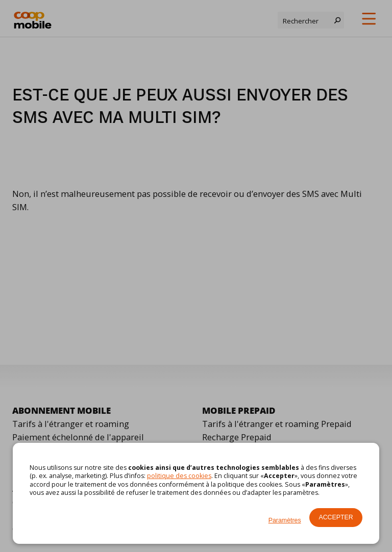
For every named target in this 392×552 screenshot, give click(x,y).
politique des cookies (179, 476)
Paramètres (285, 520)
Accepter (336, 517)
